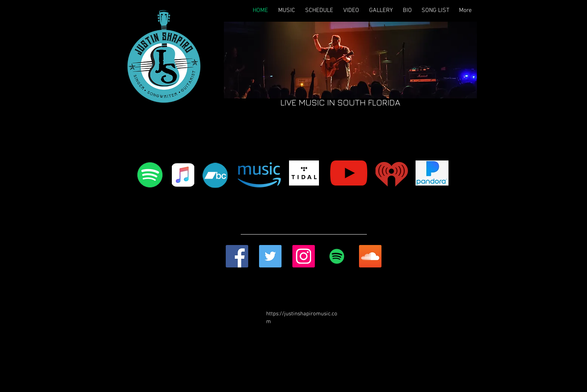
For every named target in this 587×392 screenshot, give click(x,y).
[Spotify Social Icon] (337, 256)
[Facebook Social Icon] (237, 256)
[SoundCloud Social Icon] (370, 256)
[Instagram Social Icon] (304, 256)
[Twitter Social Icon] (270, 256)
